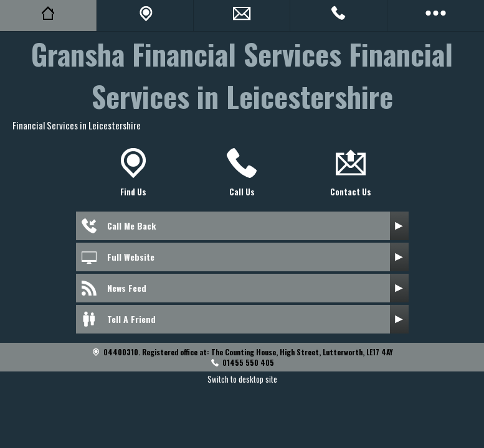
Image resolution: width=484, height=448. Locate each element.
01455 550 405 (248, 362)
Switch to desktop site (242, 379)
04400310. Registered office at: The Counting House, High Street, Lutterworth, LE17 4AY (248, 352)
